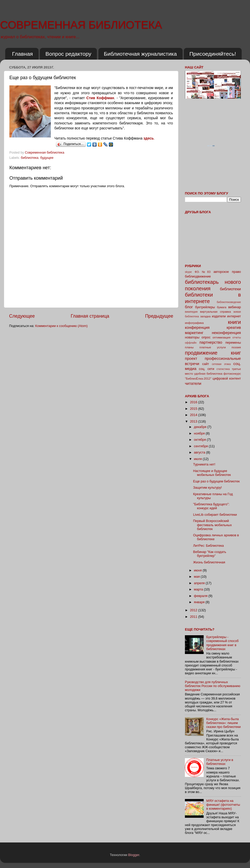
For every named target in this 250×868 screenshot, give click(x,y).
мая (197, 577)
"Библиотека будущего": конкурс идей (211, 506)
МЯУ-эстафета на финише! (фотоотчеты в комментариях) (223, 805)
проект (191, 358)
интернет (234, 316)
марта (199, 589)
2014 (194, 415)
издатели (219, 316)
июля (198, 459)
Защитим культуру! (207, 488)
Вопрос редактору (68, 54)
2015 (194, 409)
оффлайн (191, 343)
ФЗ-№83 (203, 272)
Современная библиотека (45, 153)
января (200, 602)
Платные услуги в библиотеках (220, 762)
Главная (22, 54)
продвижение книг (213, 353)
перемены (233, 343)
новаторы (192, 337)
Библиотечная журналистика (140, 54)
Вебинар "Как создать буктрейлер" (210, 554)
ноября (200, 433)
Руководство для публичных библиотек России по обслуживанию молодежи (213, 686)
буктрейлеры (205, 307)
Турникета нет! (204, 464)
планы (189, 347)
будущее (47, 158)
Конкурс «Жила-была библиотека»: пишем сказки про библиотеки (223, 723)
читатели (193, 383)
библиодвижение (198, 276)
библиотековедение (229, 302)
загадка (205, 316)
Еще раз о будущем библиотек (216, 481)
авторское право (227, 272)
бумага (222, 307)
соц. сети (207, 369)
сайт (206, 364)
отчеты (237, 338)
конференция (197, 327)
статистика (223, 369)
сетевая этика (221, 364)
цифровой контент (227, 379)
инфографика (194, 323)
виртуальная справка (215, 312)
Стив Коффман (100, 98)
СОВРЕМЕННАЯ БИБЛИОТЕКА (81, 25)
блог (189, 307)
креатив (234, 327)
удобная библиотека (208, 374)
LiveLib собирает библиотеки (215, 515)
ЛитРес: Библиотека (208, 546)
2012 (194, 610)
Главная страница (90, 316)
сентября (201, 446)
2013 (194, 422)
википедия (191, 312)
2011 (194, 617)
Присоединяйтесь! (213, 54)
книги (234, 322)
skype (188, 272)
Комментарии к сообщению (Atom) (61, 326)
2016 (194, 402)
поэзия (236, 347)
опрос (206, 337)
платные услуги (213, 347)
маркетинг (194, 333)
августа (200, 452)
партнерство (211, 342)
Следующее (22, 316)
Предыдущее (159, 316)
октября (201, 440)
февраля (201, 596)
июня (198, 570)
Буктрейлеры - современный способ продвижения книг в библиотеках (222, 643)
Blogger (134, 855)
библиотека (30, 158)
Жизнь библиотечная (209, 562)
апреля (200, 583)
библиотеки (230, 289)
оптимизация (221, 337)
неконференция (226, 333)
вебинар (235, 307)
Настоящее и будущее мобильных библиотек (212, 473)
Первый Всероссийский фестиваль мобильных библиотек (212, 525)
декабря (201, 427)
